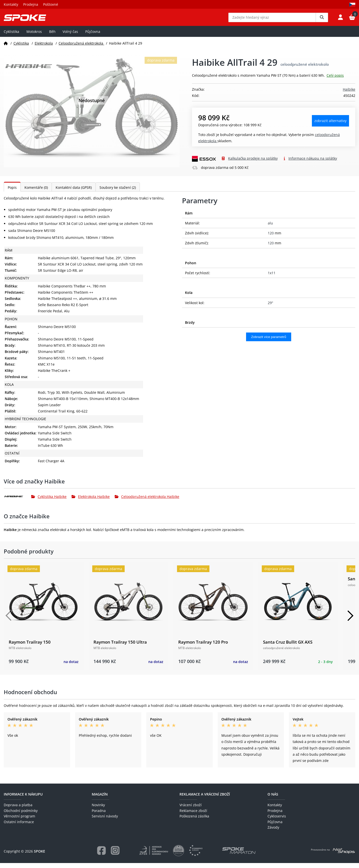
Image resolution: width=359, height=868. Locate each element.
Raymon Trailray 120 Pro (203, 647)
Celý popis (335, 81)
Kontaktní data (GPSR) (74, 192)
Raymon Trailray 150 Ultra (120, 647)
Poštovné (51, 4)
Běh (52, 36)
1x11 (272, 278)
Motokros (34, 36)
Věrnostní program (19, 821)
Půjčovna (93, 36)
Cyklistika (11, 36)
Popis (12, 192)
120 (271, 238)
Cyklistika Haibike (49, 501)
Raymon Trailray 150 (30, 647)
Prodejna (31, 4)
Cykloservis (277, 821)
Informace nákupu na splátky (313, 164)
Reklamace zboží (193, 816)
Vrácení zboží (191, 810)
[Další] (350, 621)
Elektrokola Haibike (91, 501)
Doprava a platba (18, 810)
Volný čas (70, 36)
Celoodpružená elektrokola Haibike (147, 501)
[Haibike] (17, 502)
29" (270, 308)
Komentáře (36, 192)
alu (270, 228)
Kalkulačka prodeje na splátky (253, 164)
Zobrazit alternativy (330, 126)
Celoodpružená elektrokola (81, 48)
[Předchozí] (9, 621)
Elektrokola (44, 48)
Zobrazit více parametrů (269, 342)
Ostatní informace (19, 827)
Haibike (349, 95)
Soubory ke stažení (118, 192)
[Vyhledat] (322, 20)
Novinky (98, 810)
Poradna (99, 816)
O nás (273, 799)
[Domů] (6, 48)
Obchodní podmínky (21, 816)
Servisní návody (105, 821)
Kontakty (11, 4)
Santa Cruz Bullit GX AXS (288, 647)
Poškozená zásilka (194, 821)
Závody (273, 833)
